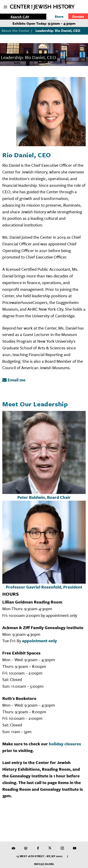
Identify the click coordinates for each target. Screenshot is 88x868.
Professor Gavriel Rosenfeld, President (44, 587)
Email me (14, 380)
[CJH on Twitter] (50, 848)
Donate (78, 16)
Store (59, 16)
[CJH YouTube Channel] (75, 848)
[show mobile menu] (6, 7)
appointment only (39, 641)
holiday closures (65, 744)
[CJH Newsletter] (13, 848)
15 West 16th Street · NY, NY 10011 (39, 856)
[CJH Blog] (26, 848)
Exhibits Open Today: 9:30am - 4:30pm (44, 23)
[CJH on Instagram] (62, 848)
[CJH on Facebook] (38, 848)
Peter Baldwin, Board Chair (44, 497)
